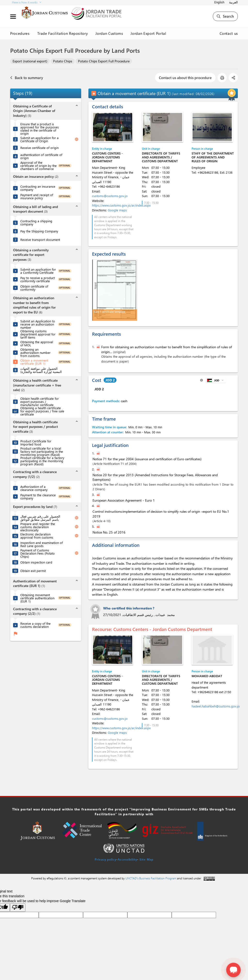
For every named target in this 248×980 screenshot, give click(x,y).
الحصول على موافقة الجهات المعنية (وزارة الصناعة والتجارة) (41, 370)
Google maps (117, 210)
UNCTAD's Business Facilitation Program (151, 878)
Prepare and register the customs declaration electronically (38, 527)
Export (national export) (30, 61)
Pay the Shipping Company (39, 231)
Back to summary (27, 78)
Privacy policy (105, 859)
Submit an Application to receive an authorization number (38, 324)
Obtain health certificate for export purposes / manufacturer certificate (40, 402)
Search (225, 16)
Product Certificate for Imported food (36, 443)
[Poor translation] (18, 908)
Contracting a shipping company (36, 223)
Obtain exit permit (33, 571)
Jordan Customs (109, 33)
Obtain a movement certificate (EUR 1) (34, 362)
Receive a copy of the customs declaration (35, 625)
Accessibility (127, 859)
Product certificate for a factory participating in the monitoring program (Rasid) (42, 461)
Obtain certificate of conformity (34, 288)
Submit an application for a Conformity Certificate (38, 271)
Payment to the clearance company (38, 497)
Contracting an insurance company (38, 188)
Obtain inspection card (36, 562)
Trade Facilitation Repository (63, 33)
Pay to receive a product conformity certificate (38, 279)
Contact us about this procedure (185, 78)
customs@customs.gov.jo (110, 196)
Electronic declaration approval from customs (37, 536)
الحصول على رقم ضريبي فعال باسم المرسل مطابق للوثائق (40, 518)
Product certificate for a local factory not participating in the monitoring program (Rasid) (42, 451)
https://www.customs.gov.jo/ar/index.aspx (121, 205)
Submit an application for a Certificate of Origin (39, 139)
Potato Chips (63, 61)
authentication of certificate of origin (41, 156)
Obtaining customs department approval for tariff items (38, 334)
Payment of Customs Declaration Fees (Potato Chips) (38, 553)
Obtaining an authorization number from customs (35, 353)
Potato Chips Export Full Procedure (104, 61)
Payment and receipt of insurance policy (37, 196)
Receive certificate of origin (39, 148)
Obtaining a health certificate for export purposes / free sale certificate (42, 411)
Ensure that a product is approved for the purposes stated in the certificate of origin (40, 129)
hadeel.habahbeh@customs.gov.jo (216, 706)
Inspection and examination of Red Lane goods (42, 544)
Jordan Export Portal (148, 33)
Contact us (229, 33)
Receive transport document (40, 240)
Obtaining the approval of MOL (37, 343)
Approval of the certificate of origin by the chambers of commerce (39, 166)
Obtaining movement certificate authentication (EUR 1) (37, 598)
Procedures (20, 33)
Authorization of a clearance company (34, 488)
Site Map (146, 859)
